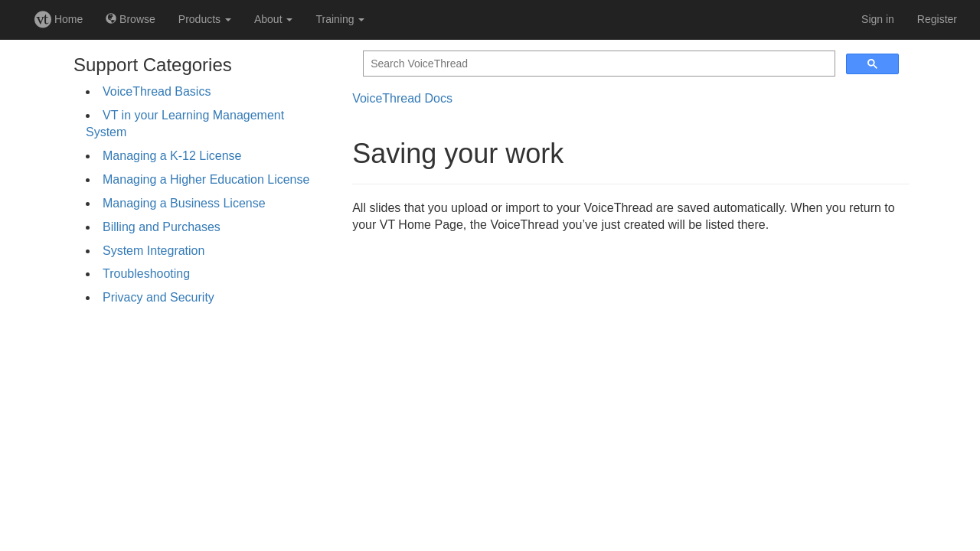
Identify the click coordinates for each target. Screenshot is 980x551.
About (273, 19)
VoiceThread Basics (157, 91)
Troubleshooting (146, 274)
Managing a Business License (184, 203)
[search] (598, 64)
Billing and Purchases (162, 227)
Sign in (878, 19)
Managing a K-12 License (172, 156)
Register (937, 19)
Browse (131, 19)
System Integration (154, 251)
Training (340, 19)
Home (59, 19)
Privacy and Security (158, 297)
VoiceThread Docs (402, 98)
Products (205, 19)
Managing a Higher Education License (206, 179)
